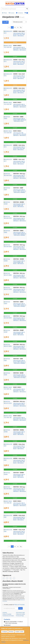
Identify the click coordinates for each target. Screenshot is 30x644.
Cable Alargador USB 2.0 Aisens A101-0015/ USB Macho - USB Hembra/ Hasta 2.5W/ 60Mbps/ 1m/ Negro (14, 63)
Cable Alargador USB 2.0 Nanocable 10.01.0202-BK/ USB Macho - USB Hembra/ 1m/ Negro (15, 49)
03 (18, 27)
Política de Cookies (20, 614)
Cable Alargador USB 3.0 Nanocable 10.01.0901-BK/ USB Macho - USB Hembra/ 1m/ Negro (15, 419)
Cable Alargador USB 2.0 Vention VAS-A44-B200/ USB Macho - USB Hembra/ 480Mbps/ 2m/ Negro (14, 248)
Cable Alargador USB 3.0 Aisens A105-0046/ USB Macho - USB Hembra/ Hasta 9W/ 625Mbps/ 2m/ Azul (14, 533)
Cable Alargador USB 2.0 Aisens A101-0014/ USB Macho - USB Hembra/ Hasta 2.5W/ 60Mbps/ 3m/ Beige (14, 148)
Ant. (9, 27)
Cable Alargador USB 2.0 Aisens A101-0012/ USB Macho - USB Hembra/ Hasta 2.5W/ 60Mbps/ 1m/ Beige (14, 34)
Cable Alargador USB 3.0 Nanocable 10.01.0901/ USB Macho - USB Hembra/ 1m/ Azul (14, 390)
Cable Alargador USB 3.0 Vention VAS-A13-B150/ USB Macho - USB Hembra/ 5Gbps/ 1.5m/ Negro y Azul (15, 405)
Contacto (19, 13)
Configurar (5, 632)
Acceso (11, 13)
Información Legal (20, 613)
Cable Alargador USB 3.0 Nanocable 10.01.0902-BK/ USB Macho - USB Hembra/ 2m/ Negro (15, 504)
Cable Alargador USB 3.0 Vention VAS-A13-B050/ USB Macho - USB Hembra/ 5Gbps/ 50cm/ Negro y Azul (14, 277)
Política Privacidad (7, 614)
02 (15, 27)
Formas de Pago (20, 616)
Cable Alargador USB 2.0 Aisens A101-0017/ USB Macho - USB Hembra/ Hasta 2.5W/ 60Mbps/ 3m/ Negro (14, 163)
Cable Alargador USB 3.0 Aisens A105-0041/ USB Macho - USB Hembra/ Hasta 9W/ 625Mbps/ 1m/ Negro (14, 447)
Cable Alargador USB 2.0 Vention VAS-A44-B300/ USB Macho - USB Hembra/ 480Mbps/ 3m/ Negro (14, 319)
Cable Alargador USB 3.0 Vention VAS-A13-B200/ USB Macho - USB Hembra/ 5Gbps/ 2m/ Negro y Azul (14, 348)
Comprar (15, 57)
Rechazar (11, 632)
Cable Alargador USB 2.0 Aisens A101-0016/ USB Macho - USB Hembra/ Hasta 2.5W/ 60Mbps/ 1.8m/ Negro (14, 77)
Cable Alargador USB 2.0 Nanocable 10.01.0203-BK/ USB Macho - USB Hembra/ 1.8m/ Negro (14, 106)
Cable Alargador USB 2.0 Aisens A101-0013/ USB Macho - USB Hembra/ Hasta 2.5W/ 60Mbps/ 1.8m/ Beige (14, 91)
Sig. (21, 27)
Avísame (15, 42)
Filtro (5, 22)
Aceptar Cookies (19, 632)
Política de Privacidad (19, 605)
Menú (4, 13)
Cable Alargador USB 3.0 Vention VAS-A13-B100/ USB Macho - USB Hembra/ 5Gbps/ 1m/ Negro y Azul (14, 291)
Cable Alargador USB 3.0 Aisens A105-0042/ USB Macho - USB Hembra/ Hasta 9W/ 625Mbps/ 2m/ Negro (14, 519)
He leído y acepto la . (14, 605)
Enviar (20, 608)
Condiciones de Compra (8, 616)
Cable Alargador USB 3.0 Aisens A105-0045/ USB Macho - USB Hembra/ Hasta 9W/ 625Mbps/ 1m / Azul (14, 462)
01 (12, 27)
